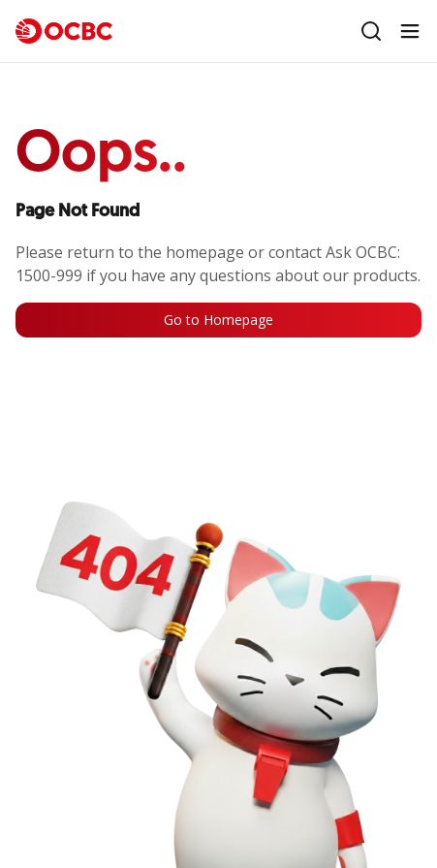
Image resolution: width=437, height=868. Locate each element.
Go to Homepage (218, 320)
